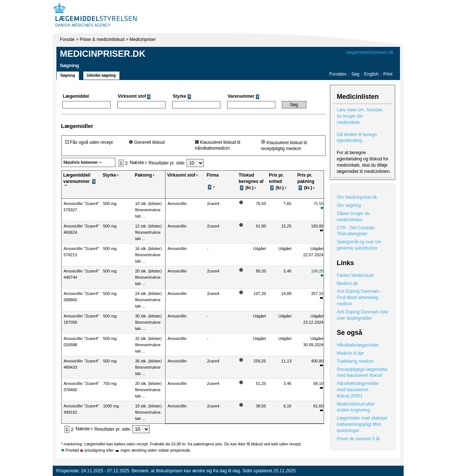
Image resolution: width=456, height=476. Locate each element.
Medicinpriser (142, 39)
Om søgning (349, 205)
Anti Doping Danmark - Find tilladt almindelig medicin (359, 298)
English (372, 74)
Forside (67, 39)
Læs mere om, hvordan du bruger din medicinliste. (360, 116)
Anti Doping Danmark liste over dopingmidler (363, 315)
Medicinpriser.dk (103, 54)
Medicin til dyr (350, 353)
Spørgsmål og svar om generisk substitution (359, 245)
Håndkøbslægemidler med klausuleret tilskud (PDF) (358, 390)
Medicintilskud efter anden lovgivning (356, 407)
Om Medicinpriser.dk (357, 197)
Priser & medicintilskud (102, 39)
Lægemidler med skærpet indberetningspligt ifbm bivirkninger (362, 424)
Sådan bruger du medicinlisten (353, 217)
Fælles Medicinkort (356, 275)
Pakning (144, 175)
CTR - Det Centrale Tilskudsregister (356, 231)
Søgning (68, 75)
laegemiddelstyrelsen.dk (370, 52)
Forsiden (338, 74)
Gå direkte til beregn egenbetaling (357, 138)
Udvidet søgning (101, 75)
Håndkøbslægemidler (358, 345)
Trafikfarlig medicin (355, 361)
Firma (213, 175)
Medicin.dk (347, 284)
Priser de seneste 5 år (358, 439)
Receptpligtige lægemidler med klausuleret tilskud (363, 373)
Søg (355, 74)
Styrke (110, 175)
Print (388, 74)
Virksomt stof (181, 175)
